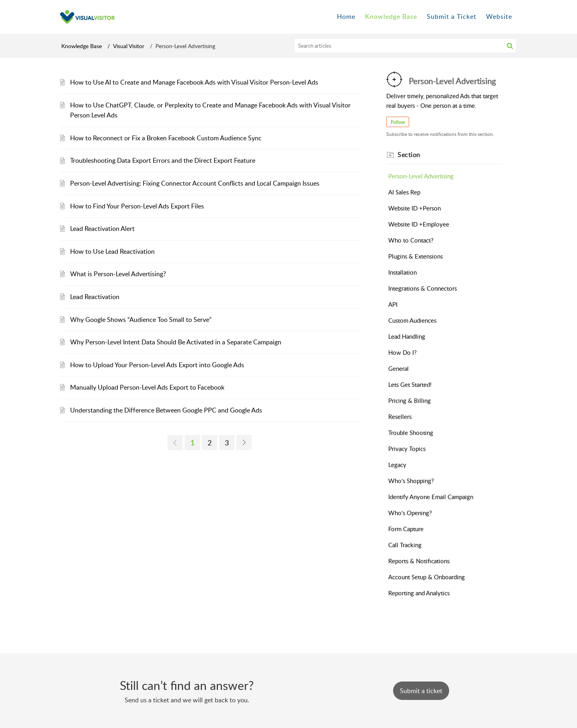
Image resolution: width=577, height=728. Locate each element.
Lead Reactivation (95, 297)
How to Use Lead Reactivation (112, 251)
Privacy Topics (407, 449)
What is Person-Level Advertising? (118, 274)
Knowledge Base (82, 46)
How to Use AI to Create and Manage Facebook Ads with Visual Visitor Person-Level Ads (194, 82)
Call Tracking (405, 545)
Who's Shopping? (411, 481)
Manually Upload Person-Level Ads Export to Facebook (147, 387)
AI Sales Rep (404, 192)
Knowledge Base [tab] (391, 16)
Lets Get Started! (410, 384)
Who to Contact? (411, 240)
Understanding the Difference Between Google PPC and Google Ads (166, 410)
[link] (175, 443)
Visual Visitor (129, 46)
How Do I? (402, 352)
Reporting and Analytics (419, 593)
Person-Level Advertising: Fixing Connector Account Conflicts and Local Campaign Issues (195, 183)
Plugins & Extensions (416, 256)
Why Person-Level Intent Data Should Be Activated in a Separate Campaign (176, 342)
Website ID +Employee (419, 224)
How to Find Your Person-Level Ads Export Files (137, 206)
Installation (402, 272)
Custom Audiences (412, 320)
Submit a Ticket (452, 16)
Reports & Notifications (419, 561)
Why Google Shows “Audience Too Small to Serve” (141, 320)
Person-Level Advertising (421, 176)
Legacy (397, 465)
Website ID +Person (415, 208)
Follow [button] (398, 122)
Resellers (400, 417)
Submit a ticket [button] (421, 691)
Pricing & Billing (410, 400)
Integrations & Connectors (423, 288)
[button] (510, 46)
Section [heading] (409, 155)
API (393, 304)
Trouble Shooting (411, 433)
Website (499, 16)
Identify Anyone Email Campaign (431, 497)
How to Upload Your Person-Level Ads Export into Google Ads (157, 365)
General (398, 368)
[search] (406, 46)
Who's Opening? (410, 513)
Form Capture (406, 529)
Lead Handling (407, 336)
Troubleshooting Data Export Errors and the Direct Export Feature (163, 160)
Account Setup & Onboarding (427, 577)
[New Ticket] (421, 691)
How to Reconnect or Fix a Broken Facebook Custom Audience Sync (166, 138)
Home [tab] (346, 16)
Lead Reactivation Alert (102, 229)
